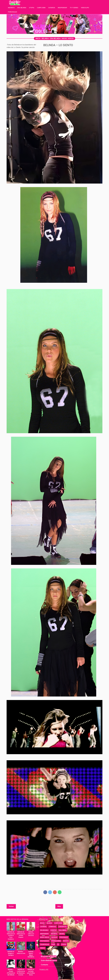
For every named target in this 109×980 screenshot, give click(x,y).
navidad (54, 937)
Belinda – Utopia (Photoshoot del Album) (11, 972)
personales (64, 937)
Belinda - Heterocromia (21, 952)
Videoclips (85, 8)
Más (59, 906)
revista (66, 941)
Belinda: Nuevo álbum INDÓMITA (31, 954)
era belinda (44, 930)
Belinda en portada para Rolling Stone (31, 972)
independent (44, 934)
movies (62, 934)
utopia (64, 944)
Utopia (32, 8)
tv (58, 944)
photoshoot (45, 941)
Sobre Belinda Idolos (49, 961)
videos (43, 948)
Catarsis (52, 8)
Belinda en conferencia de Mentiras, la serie (21, 972)
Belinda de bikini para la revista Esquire (21, 935)
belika (42, 923)
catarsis (43, 927)
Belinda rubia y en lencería (31, 934)
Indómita (11, 8)
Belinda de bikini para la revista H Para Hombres (11, 936)
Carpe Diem (41, 8)
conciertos (63, 927)
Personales (13, 12)
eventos (54, 930)
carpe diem (58, 923)
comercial (52, 927)
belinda (49, 923)
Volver (11, 906)
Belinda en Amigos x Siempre (11, 953)
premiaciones (56, 941)
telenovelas (45, 944)
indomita (54, 934)
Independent (62, 8)
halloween (63, 930)
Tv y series (74, 8)
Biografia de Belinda (49, 956)
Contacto (44, 965)
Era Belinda (22, 8)
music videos (45, 937)
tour (53, 944)
